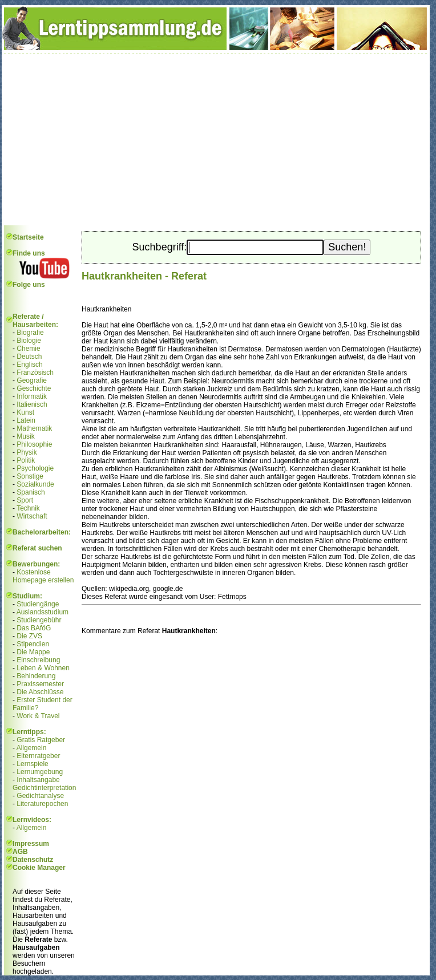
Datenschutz (33, 860)
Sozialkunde (35, 484)
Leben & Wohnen (43, 668)
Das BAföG (34, 628)
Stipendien (33, 644)
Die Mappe (33, 652)
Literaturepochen (42, 804)
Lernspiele (32, 764)
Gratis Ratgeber (41, 740)
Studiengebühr (39, 620)
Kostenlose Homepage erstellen (43, 576)
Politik (26, 460)
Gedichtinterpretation (44, 788)
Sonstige (30, 476)
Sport (25, 500)
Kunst (25, 412)
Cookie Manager (39, 868)
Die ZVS (29, 636)
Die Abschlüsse (40, 692)
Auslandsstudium (43, 612)
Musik (25, 436)
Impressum (31, 844)
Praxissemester (40, 684)
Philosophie (34, 444)
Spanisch (31, 492)
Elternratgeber (38, 756)
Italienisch (32, 404)
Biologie (29, 341)
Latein (26, 420)
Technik (28, 508)
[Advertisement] (216, 140)
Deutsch (29, 357)
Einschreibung (38, 660)
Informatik (32, 396)
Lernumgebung (40, 772)
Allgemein (32, 748)
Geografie (32, 380)
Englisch (29, 365)
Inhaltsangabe (38, 780)
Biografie (30, 333)
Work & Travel (38, 716)
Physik (27, 452)
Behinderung (36, 676)
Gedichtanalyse (40, 796)
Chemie (28, 349)
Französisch (35, 372)
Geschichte (34, 388)
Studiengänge (38, 604)
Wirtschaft (32, 516)
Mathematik (34, 428)
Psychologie (35, 468)
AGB (20, 852)
